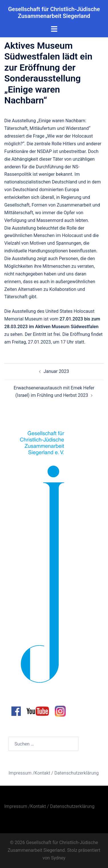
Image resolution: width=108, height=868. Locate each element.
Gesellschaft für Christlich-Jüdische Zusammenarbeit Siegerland (54, 13)
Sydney (58, 858)
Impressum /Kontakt (29, 773)
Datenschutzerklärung (77, 773)
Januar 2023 (56, 371)
